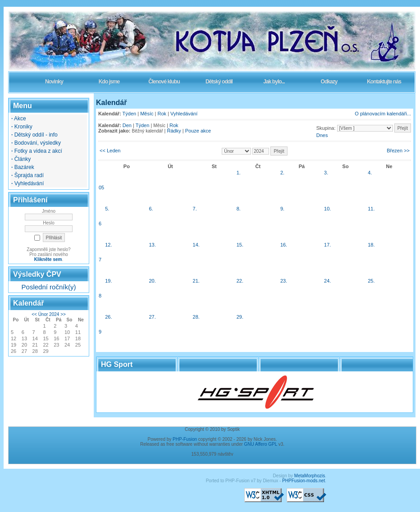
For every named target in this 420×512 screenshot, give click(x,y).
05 (101, 187)
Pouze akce (198, 131)
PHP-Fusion (185, 439)
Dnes (322, 135)
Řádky (174, 131)
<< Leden (110, 151)
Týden (130, 114)
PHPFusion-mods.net (304, 481)
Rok (162, 114)
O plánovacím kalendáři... (383, 114)
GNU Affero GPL (261, 444)
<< (34, 314)
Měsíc (147, 114)
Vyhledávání (184, 114)
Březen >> (398, 151)
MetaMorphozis (310, 476)
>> (63, 314)
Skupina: (326, 128)
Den (127, 125)
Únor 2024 (49, 314)
